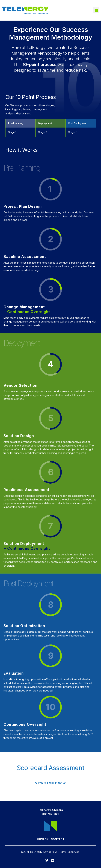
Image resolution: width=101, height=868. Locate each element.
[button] (96, 10)
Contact (58, 839)
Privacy (43, 839)
